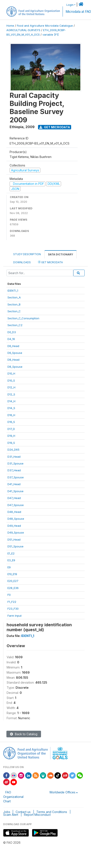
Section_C (14, 311)
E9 (9, 567)
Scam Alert (11, 815)
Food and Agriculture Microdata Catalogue (45, 26)
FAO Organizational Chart (13, 797)
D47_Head (14, 498)
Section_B (14, 304)
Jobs (7, 812)
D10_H (11, 373)
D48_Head (14, 512)
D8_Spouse (15, 367)
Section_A (14, 297)
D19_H (11, 436)
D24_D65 (13, 450)
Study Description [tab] (27, 254)
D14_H (11, 401)
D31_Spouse (15, 463)
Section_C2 (15, 325)
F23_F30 (13, 609)
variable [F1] (51, 35)
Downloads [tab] (22, 262)
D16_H (11, 415)
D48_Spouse (16, 519)
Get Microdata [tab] (50, 262)
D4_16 (11, 339)
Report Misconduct (37, 815)
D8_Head (13, 360)
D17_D (11, 429)
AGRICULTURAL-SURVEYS (23, 30)
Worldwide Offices (62, 792)
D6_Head (13, 346)
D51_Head (14, 540)
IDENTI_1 (13, 291)
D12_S (11, 394)
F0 (9, 595)
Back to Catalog (24, 734)
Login (70, 5)
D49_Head (14, 526)
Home (10, 26)
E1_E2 (11, 553)
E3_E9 (11, 560)
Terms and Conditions (52, 812)
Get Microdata (55, 127)
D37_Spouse (16, 477)
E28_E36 (13, 588)
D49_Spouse (16, 532)
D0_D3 (12, 332)
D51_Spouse (15, 546)
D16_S (11, 422)
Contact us (23, 812)
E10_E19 (12, 574)
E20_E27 (13, 581)
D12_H (11, 387)
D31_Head (14, 457)
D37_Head (14, 470)
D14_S (11, 408)
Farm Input (15, 616)
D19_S (11, 443)
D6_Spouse (15, 353)
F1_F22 (12, 602)
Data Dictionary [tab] (61, 254)
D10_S (11, 380)
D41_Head (14, 484)
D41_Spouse (15, 491)
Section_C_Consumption (23, 318)
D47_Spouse (16, 505)
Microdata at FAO (78, 12)
